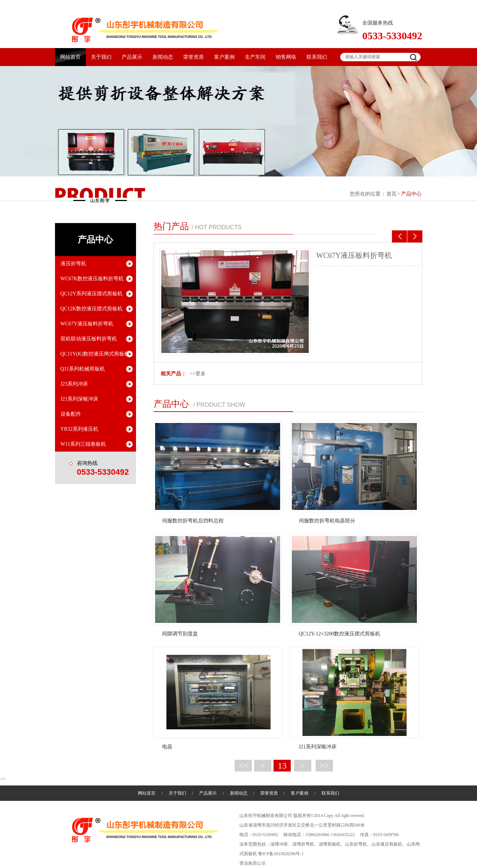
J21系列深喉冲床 (79, 399)
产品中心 (411, 194)
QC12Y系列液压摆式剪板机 (92, 294)
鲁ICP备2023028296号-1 (281, 854)
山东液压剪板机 (387, 844)
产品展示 (132, 57)
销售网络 (286, 57)
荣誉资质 (194, 57)
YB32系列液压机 (79, 429)
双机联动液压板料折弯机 (89, 339)
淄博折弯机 (303, 844)
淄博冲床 (279, 844)
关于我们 (101, 57)
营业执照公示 (253, 863)
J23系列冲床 (74, 384)
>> (324, 766)
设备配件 (71, 414)
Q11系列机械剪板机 (83, 369)
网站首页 (70, 57)
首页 (392, 194)
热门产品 (171, 226)
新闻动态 (163, 57)
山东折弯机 (356, 844)
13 (282, 766)
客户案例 (224, 57)
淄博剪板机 (330, 844)
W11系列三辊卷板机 (83, 444)
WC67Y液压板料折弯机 (354, 255)
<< (243, 766)
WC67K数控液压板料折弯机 (92, 279)
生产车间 (255, 57)
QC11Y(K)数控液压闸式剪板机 (95, 354)
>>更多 (198, 374)
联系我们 (317, 57)
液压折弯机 (73, 264)
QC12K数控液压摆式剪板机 (92, 309)
